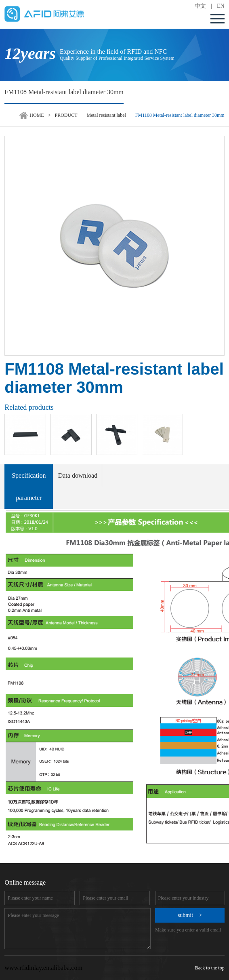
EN (221, 6)
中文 (200, 6)
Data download (78, 475)
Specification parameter (29, 487)
